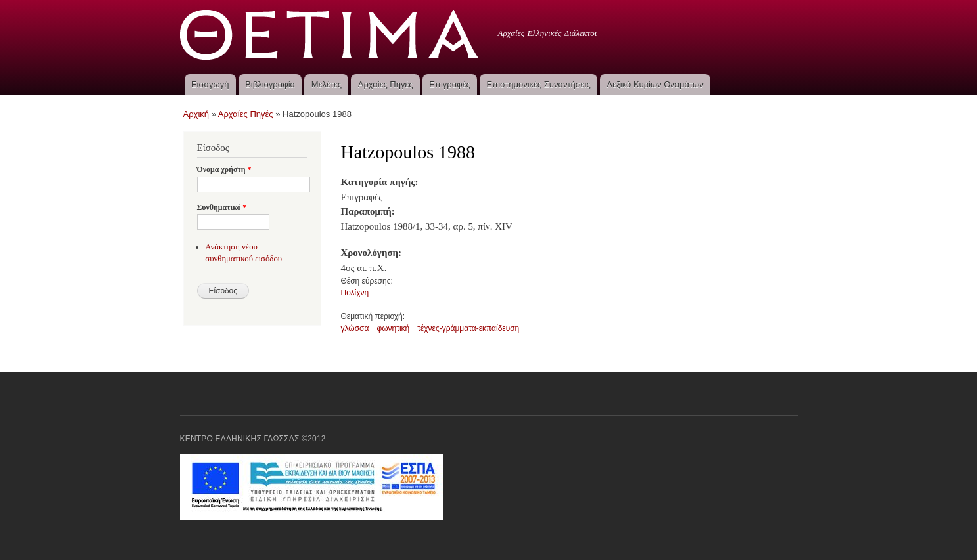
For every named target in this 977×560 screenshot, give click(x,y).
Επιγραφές (449, 84)
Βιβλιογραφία (270, 84)
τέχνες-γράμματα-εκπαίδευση (468, 328)
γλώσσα (355, 328)
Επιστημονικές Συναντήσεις (539, 84)
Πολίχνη (355, 293)
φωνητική (393, 328)
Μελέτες (327, 84)
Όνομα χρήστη (224, 169)
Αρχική (196, 114)
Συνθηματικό (222, 207)
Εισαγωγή (210, 84)
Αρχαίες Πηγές (386, 84)
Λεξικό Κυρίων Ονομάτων (655, 84)
